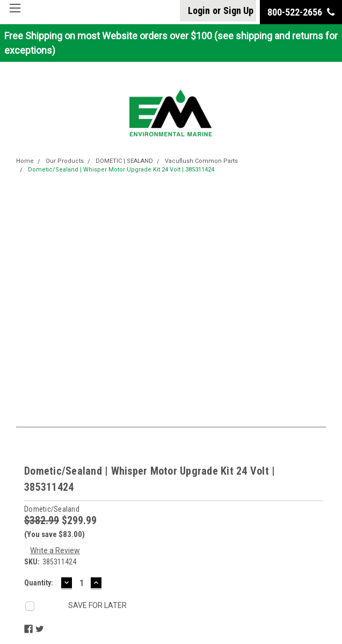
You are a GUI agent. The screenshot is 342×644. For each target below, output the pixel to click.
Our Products (65, 161)
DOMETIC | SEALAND (124, 161)
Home (25, 161)
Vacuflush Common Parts (201, 161)
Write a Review (55, 550)
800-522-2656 (301, 12)
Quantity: (39, 583)
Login (199, 10)
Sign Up (238, 10)
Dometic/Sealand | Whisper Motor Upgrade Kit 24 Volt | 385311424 (121, 170)
